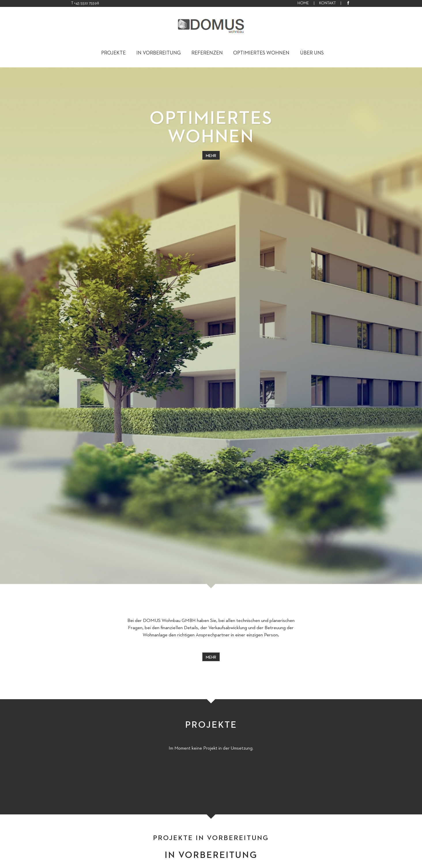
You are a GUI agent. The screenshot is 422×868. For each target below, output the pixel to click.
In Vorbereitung (159, 53)
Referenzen (207, 53)
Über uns (312, 53)
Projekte (113, 53)
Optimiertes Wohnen (261, 53)
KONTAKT (327, 3)
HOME (303, 3)
